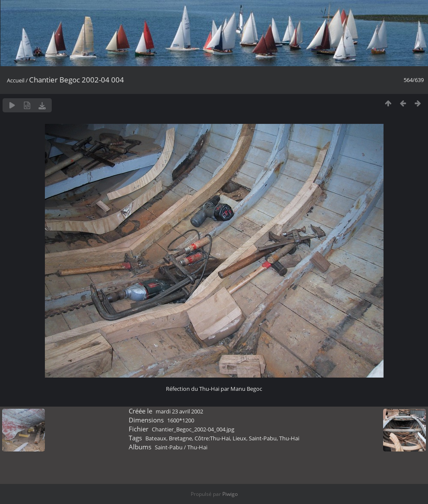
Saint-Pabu (263, 438)
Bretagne (180, 438)
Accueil (16, 80)
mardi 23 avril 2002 (179, 411)
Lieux (239, 438)
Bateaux (156, 438)
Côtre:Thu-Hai (212, 438)
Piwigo (230, 494)
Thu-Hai (289, 438)
